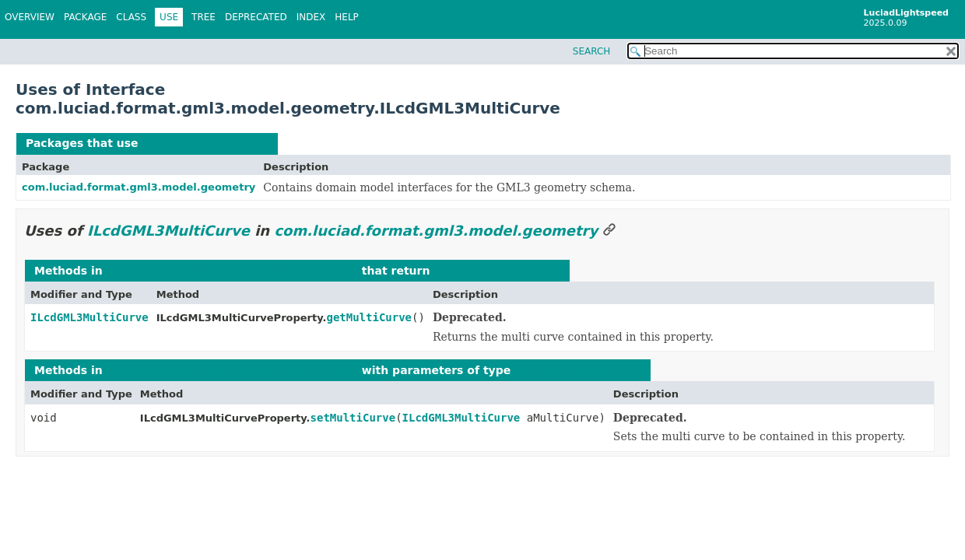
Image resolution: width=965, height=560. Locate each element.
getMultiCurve (369, 317)
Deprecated (256, 17)
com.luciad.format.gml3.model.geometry (139, 187)
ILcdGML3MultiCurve (205, 143)
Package (85, 17)
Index (311, 17)
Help (347, 17)
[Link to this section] (609, 231)
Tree (204, 17)
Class (131, 17)
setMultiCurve (353, 418)
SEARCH (592, 51)
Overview (30, 17)
